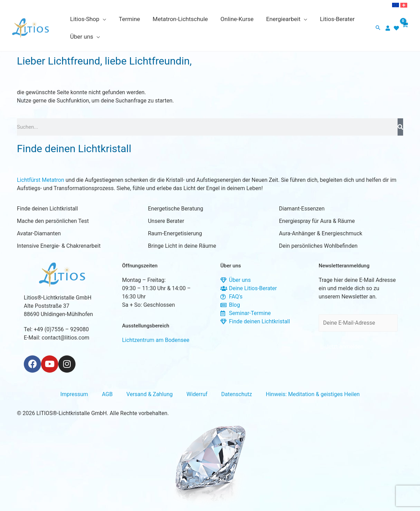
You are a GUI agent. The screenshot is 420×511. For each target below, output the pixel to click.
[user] (389, 28)
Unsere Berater (166, 221)
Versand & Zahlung (150, 394)
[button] (378, 28)
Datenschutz (237, 394)
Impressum (74, 394)
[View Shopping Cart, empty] (405, 28)
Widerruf (197, 394)
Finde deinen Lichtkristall (47, 209)
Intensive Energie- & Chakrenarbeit (59, 246)
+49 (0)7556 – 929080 (61, 329)
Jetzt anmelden (344, 347)
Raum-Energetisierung (175, 233)
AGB (107, 394)
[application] (102, 19)
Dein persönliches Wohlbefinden (318, 246)
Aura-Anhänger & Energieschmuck (321, 233)
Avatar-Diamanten (39, 233)
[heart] (397, 28)
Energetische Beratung (176, 209)
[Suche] (400, 127)
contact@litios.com (66, 338)
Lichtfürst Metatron (41, 180)
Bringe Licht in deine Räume (182, 246)
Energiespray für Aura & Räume (317, 221)
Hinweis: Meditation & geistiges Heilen (313, 394)
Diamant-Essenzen (302, 209)
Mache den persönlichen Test (53, 221)
